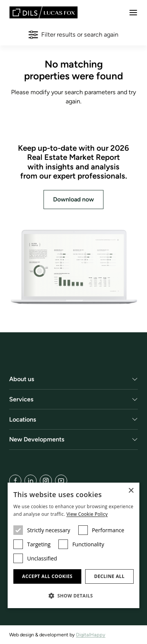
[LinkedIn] (31, 481)
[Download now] (73, 267)
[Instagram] (46, 481)
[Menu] (133, 13)
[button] (73, 596)
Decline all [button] (109, 576)
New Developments (37, 439)
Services (21, 399)
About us (22, 379)
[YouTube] (61, 481)
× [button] (131, 491)
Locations (23, 419)
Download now (73, 199)
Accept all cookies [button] (47, 576)
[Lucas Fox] (44, 12)
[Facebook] (15, 481)
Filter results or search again (73, 35)
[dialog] (73, 545)
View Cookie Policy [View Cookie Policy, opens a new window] (87, 514)
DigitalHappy (91, 635)
